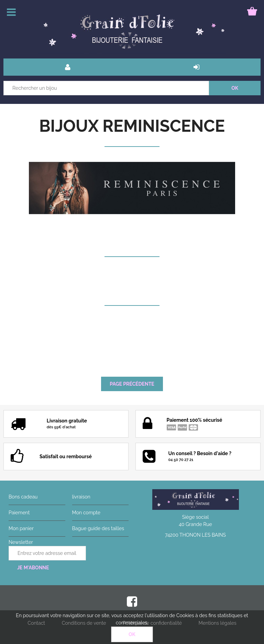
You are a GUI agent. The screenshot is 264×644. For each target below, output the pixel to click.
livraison (81, 497)
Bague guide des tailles (98, 528)
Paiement (19, 513)
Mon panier (21, 528)
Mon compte (86, 513)
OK (132, 634)
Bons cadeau (23, 497)
